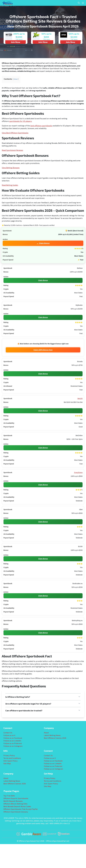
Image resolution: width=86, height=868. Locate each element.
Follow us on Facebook (13, 738)
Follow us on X (9, 735)
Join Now (16, 42)
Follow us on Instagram (13, 746)
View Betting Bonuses (11, 168)
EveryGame (78, 473)
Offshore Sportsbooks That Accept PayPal (20, 809)
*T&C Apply (19, 39)
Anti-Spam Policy (10, 761)
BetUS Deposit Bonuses (13, 801)
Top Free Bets (9, 796)
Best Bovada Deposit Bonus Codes (17, 806)
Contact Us (8, 733)
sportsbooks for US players (20, 121)
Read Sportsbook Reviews (12, 150)
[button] (43, 697)
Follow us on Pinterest (13, 743)
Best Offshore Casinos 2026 (55, 738)
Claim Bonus (43, 280)
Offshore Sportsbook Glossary (16, 812)
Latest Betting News (52, 735)
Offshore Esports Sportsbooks (16, 798)
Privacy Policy (9, 755)
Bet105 (80, 399)
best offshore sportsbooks (41, 126)
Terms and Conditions (12, 758)
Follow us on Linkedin (12, 741)
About (46, 733)
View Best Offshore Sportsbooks (15, 133)
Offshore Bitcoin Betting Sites (15, 804)
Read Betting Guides (10, 185)
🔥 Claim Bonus (43, 243)
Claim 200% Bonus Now (43, 350)
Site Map (7, 763)
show (16, 79)
